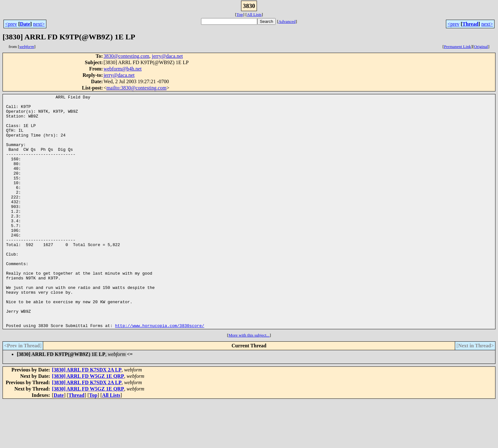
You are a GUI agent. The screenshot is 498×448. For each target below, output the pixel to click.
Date (25, 24)
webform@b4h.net (123, 69)
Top (240, 14)
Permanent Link (458, 47)
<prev (11, 24)
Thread (470, 24)
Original (481, 47)
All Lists (254, 14)
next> (39, 24)
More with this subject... (249, 382)
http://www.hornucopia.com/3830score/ (160, 372)
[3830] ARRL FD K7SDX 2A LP (87, 416)
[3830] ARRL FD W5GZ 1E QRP (88, 423)
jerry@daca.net (167, 56)
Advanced (287, 21)
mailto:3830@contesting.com (136, 88)
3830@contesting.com (126, 56)
